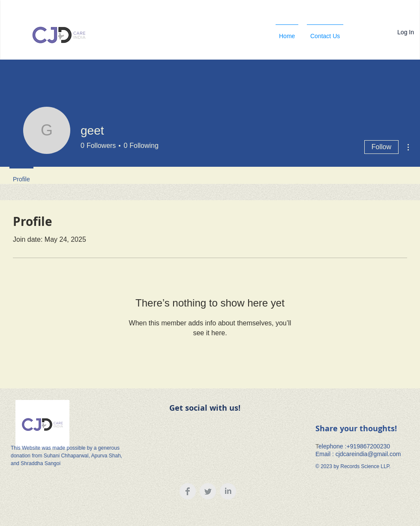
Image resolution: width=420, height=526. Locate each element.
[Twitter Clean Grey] (208, 491)
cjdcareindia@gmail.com (368, 454)
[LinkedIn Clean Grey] (228, 491)
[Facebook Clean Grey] (188, 491)
